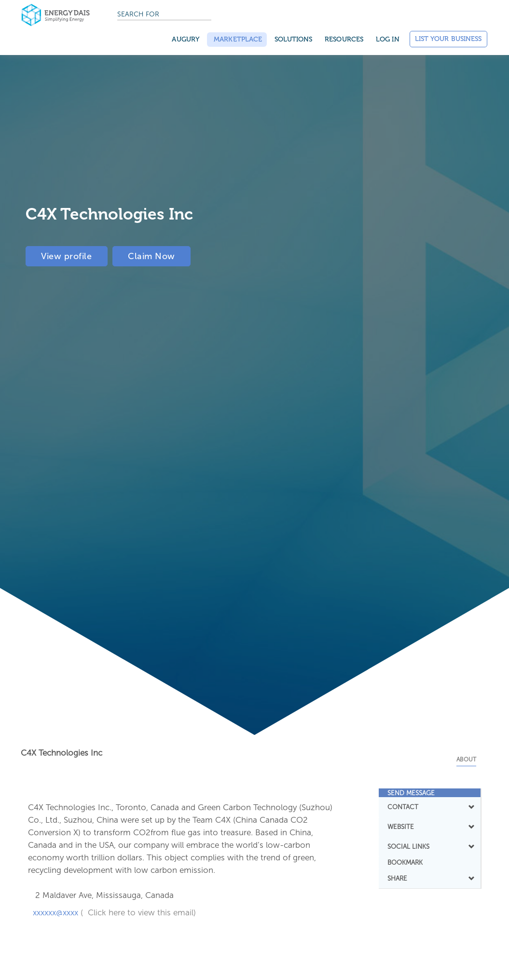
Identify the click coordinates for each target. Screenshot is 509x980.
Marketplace (237, 39)
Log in (388, 39)
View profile (68, 256)
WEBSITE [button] (430, 827)
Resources (344, 39)
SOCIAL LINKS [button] (430, 846)
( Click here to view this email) (138, 912)
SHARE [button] (430, 878)
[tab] (430, 793)
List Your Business (448, 39)
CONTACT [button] (430, 807)
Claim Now (157, 256)
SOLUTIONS (293, 39)
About (466, 759)
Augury (186, 39)
